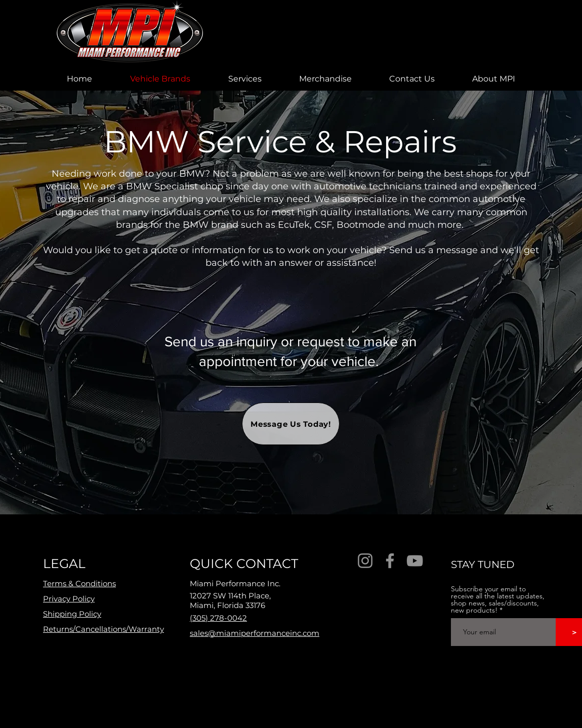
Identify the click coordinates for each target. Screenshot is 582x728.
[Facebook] (390, 561)
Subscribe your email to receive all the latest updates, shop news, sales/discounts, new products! (498, 599)
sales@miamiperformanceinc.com (255, 633)
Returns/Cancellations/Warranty (103, 629)
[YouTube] (415, 561)
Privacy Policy (69, 599)
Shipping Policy (72, 614)
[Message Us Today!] (291, 424)
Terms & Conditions (79, 583)
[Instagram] (365, 561)
